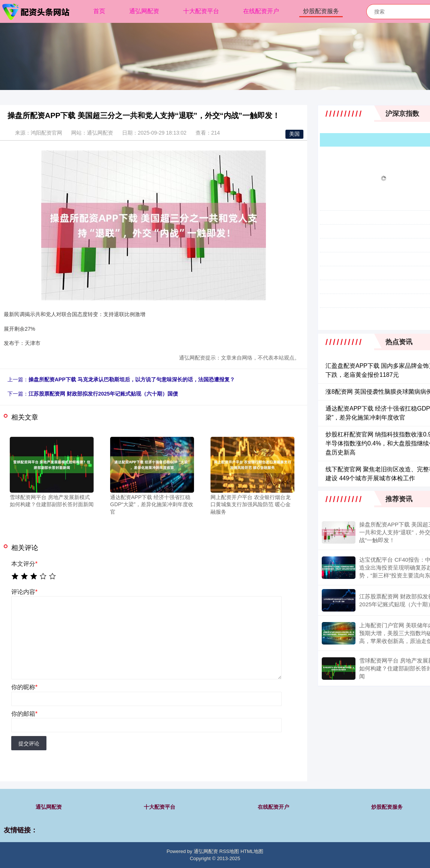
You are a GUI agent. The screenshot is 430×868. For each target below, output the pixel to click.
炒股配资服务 (321, 11)
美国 (294, 134)
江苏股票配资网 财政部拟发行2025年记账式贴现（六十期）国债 (103, 394)
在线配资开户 (261, 11)
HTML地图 (252, 851)
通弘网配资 (144, 11)
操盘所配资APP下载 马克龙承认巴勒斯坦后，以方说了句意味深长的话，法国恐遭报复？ (132, 379)
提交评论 (29, 744)
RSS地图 (229, 851)
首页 (99, 11)
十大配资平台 (201, 11)
